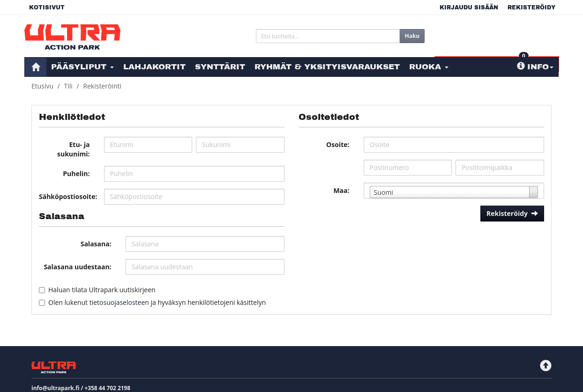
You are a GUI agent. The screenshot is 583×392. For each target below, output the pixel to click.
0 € (503, 34)
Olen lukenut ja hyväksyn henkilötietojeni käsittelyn (157, 302)
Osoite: (338, 144)
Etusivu (42, 86)
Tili (68, 86)
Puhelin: (76, 174)
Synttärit (220, 67)
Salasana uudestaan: (77, 267)
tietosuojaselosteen (119, 302)
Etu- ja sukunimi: (74, 149)
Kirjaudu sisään (469, 7)
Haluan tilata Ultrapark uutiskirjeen (102, 290)
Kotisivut (47, 7)
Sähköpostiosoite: (68, 196)
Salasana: (96, 244)
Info (535, 67)
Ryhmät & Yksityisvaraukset (327, 67)
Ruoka (429, 67)
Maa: (341, 190)
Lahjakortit (154, 67)
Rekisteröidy (531, 7)
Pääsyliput (82, 67)
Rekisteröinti (102, 86)
